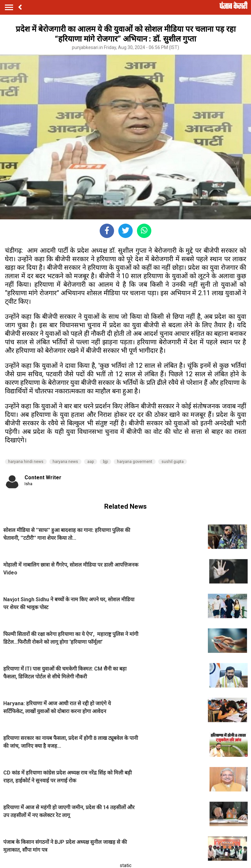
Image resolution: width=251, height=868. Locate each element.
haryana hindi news (26, 462)
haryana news (65, 462)
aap (91, 462)
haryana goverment (135, 462)
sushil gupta (173, 462)
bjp (105, 462)
